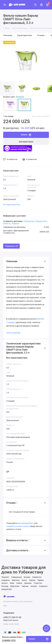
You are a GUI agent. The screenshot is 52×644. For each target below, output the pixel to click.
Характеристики (25, 35)
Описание (8, 35)
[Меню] (5, 5)
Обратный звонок (11, 620)
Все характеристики (12, 205)
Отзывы (42, 35)
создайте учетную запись (18, 526)
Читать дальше (13, 333)
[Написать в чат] (46, 628)
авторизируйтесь (26, 523)
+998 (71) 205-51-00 (12, 617)
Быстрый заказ (26, 142)
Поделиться (11, 246)
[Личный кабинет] (41, 5)
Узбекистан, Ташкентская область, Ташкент (25, 222)
